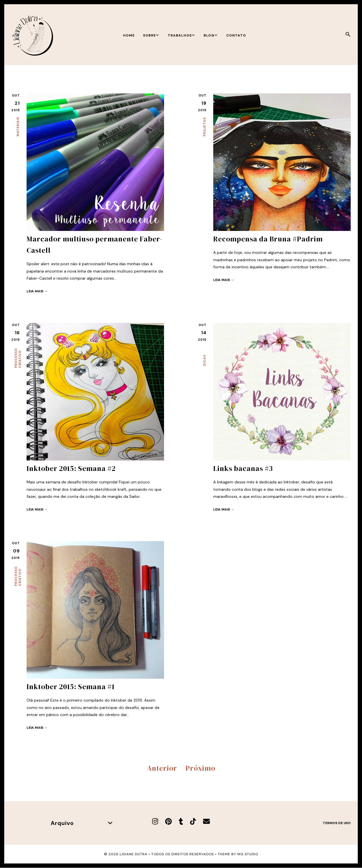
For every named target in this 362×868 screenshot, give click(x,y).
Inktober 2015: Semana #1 (71, 687)
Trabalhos (181, 35)
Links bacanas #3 (243, 468)
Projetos (204, 127)
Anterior (162, 768)
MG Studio (248, 854)
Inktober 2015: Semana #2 (71, 468)
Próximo (200, 768)
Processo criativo (18, 358)
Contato (236, 35)
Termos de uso (337, 823)
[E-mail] (206, 821)
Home (129, 35)
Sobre (151, 35)
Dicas (204, 360)
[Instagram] (155, 821)
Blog (211, 35)
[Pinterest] (168, 821)
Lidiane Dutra (133, 854)
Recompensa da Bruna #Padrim (268, 239)
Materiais (18, 127)
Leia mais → (37, 291)
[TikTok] (193, 821)
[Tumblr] (181, 821)
